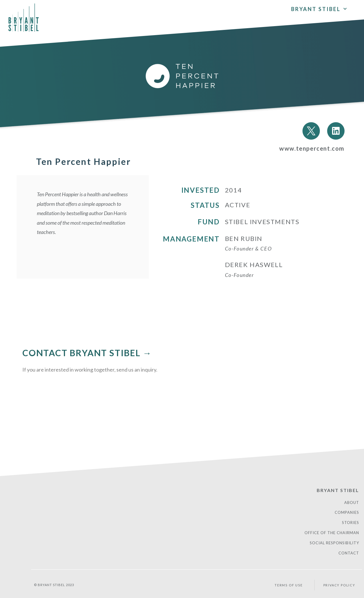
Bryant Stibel (319, 8)
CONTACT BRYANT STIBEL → (87, 353)
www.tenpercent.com (312, 148)
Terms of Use (289, 585)
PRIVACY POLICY (339, 585)
